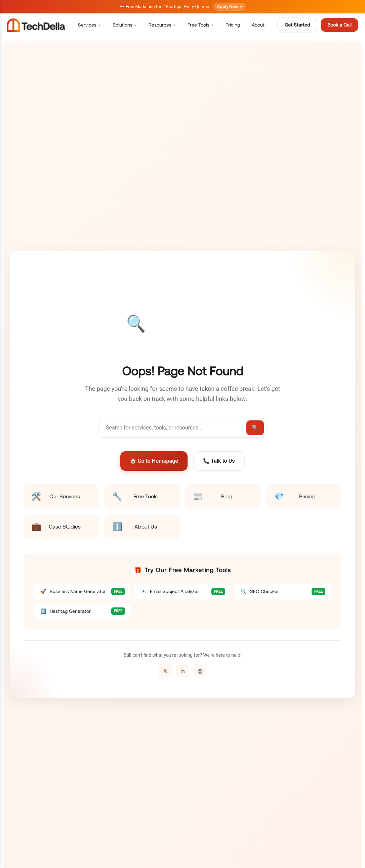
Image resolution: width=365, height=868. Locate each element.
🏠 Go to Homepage (154, 461)
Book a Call (339, 25)
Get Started (297, 25)
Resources (162, 25)
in (182, 671)
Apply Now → (230, 7)
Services (89, 25)
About (258, 25)
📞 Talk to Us (219, 461)
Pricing (233, 25)
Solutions (125, 25)
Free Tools (201, 25)
